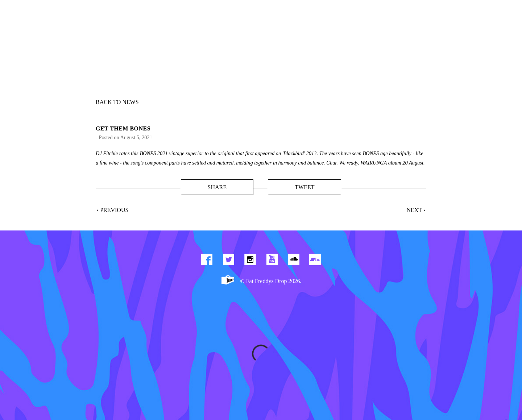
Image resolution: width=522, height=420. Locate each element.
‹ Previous (113, 210)
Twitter (228, 261)
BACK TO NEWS (117, 102)
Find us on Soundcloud (294, 261)
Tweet (304, 187)
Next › (416, 210)
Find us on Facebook (207, 261)
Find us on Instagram (250, 261)
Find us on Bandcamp (315, 261)
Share (217, 187)
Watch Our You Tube (272, 261)
